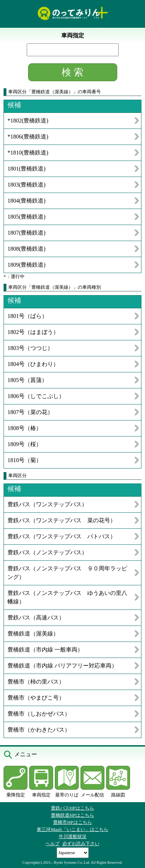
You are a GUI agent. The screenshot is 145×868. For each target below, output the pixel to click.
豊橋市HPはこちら (72, 822)
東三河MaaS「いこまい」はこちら (72, 829)
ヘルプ (53, 844)
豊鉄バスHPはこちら (72, 808)
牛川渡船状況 (73, 836)
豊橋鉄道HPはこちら (72, 815)
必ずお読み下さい (81, 844)
